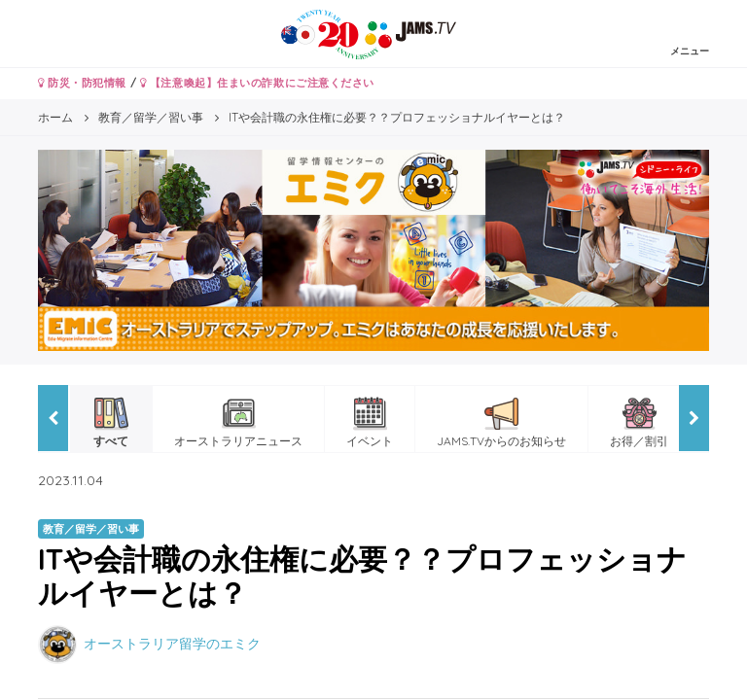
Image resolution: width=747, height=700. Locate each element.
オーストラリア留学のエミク (172, 644)
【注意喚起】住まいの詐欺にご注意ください (257, 83)
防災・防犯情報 (82, 83)
